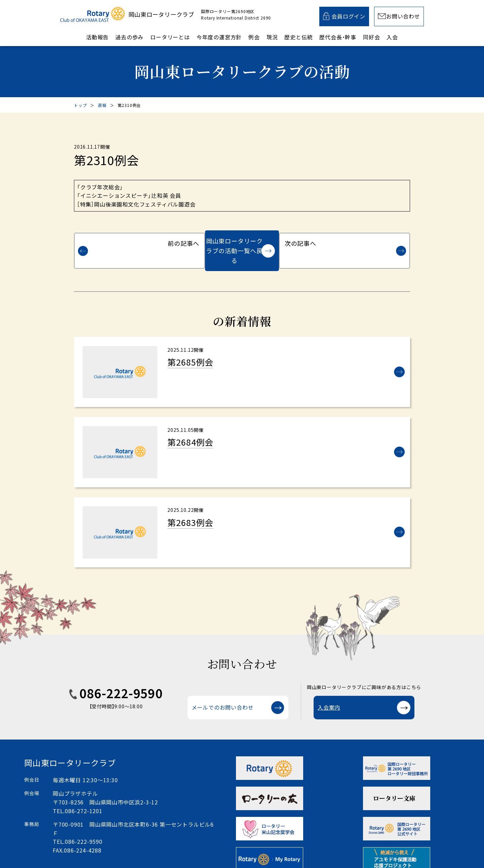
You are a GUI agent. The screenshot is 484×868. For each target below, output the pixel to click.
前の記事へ (113, 241)
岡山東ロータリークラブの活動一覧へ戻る (234, 241)
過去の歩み (129, 37)
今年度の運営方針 (219, 37)
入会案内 (329, 695)
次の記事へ (371, 241)
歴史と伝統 (298, 37)
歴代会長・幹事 (338, 37)
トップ (80, 105)
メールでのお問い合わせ (223, 695)
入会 (392, 37)
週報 (102, 105)
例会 (254, 37)
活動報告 (97, 37)
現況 (272, 37)
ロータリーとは (170, 37)
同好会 (371, 37)
